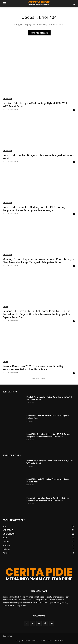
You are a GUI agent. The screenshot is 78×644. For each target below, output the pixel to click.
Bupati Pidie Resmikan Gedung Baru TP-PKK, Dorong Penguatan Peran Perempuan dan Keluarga (34, 209)
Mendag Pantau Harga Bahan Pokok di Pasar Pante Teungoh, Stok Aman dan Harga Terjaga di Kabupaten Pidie (38, 261)
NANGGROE (7, 99)
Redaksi (6, 110)
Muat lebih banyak (39, 378)
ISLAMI (5, 307)
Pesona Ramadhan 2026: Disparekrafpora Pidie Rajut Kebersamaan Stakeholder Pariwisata (34, 368)
